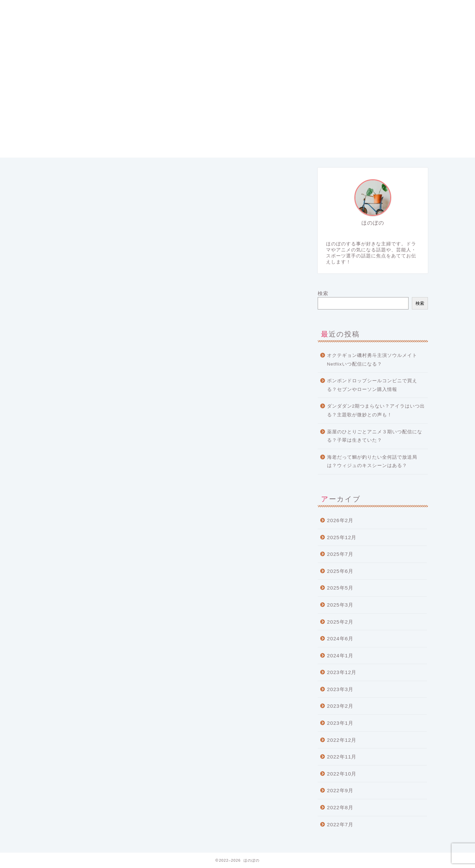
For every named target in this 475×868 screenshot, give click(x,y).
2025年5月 (340, 588)
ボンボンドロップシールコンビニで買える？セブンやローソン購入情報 (372, 385)
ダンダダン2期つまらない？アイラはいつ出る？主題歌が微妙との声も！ (376, 410)
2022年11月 (342, 757)
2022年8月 (340, 807)
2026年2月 (340, 520)
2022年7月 (340, 824)
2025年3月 (340, 605)
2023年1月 (340, 723)
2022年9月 (340, 790)
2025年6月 (340, 571)
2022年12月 (342, 740)
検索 (323, 293)
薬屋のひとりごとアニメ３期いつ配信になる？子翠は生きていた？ (375, 436)
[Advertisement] (237, 111)
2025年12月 (342, 537)
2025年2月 (340, 622)
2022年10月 (342, 774)
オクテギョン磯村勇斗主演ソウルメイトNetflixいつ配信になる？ (372, 360)
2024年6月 (340, 638)
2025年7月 (340, 554)
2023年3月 (340, 689)
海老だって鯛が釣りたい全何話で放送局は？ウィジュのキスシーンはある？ (372, 462)
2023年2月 (340, 706)
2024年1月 (340, 656)
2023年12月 (342, 672)
